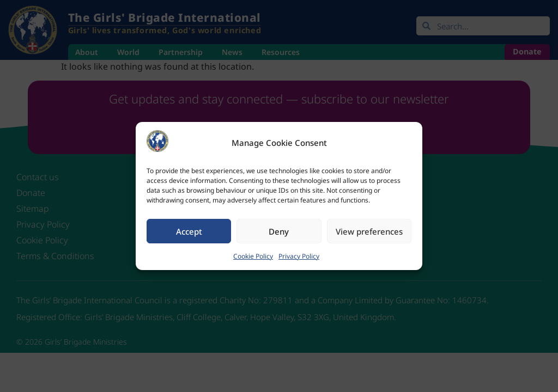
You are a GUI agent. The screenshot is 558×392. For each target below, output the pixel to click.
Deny (279, 231)
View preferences (369, 231)
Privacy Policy (299, 256)
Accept (189, 231)
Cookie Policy (253, 256)
